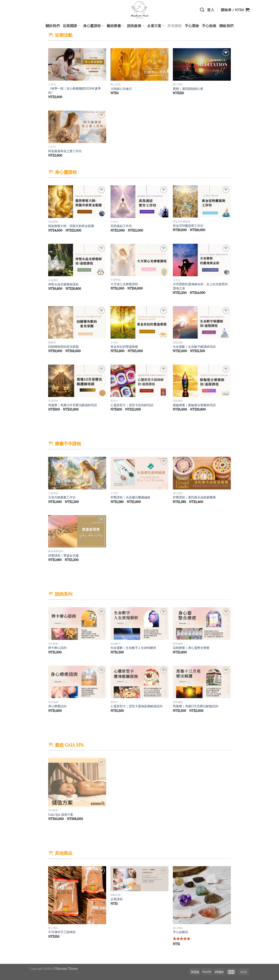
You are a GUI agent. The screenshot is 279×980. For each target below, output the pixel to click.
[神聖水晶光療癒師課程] (77, 260)
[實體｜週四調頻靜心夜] (202, 65)
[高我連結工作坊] (139, 202)
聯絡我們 (226, 26)
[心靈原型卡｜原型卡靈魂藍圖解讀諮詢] (139, 682)
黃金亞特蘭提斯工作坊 (188, 226)
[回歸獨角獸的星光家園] (77, 322)
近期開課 (71, 26)
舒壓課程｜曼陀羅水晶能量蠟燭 (194, 497)
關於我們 (53, 26)
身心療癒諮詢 (57, 706)
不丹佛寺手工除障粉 (62, 932)
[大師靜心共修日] (139, 65)
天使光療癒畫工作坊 (62, 497)
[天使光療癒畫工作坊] (77, 473)
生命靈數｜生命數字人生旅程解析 (133, 648)
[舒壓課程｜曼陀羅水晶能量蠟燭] (202, 473)
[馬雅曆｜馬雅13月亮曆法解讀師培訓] (77, 381)
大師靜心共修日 (121, 89)
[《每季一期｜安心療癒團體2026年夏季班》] (77, 65)
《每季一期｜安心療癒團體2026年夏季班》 (75, 91)
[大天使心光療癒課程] (139, 260)
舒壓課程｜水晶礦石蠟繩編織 (130, 497)
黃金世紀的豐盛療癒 (124, 347)
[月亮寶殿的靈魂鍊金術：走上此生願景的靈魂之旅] (202, 260)
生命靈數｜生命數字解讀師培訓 (194, 347)
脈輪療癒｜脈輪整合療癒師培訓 (194, 405)
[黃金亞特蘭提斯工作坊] (202, 202)
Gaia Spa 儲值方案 (61, 815)
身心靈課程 (93, 26)
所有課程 (174, 26)
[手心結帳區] (202, 895)
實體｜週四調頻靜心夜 (188, 89)
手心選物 (192, 26)
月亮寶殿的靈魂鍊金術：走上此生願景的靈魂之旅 (200, 286)
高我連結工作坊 (121, 226)
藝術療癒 (115, 26)
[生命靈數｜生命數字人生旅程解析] (139, 624)
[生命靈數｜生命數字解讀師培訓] (202, 322)
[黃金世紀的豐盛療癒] (139, 322)
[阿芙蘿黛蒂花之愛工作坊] (77, 127)
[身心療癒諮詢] (77, 682)
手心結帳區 (180, 932)
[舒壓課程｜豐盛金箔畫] (77, 531)
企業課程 (117, 899)
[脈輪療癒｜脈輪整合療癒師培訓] (202, 381)
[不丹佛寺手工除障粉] (77, 895)
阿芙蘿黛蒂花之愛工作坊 (65, 151)
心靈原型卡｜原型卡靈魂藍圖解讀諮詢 (136, 706)
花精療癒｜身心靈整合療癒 (191, 648)
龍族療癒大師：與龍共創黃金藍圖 (71, 226)
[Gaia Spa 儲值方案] (77, 782)
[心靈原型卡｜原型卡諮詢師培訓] (139, 381)
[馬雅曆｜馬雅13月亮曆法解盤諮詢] (202, 682)
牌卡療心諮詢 (57, 648)
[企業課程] (139, 879)
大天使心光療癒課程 (124, 284)
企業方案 (156, 26)
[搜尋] (202, 10)
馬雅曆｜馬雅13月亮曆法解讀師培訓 (72, 405)
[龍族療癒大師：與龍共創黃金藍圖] (77, 202)
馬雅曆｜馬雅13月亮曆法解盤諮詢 (196, 706)
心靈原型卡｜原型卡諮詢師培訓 (132, 405)
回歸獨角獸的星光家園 (63, 347)
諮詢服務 (136, 26)
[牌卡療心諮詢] (77, 624)
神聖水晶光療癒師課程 (63, 284)
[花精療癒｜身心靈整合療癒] (202, 624)
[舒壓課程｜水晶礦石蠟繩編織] (139, 473)
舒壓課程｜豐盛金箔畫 (63, 556)
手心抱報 (209, 26)
